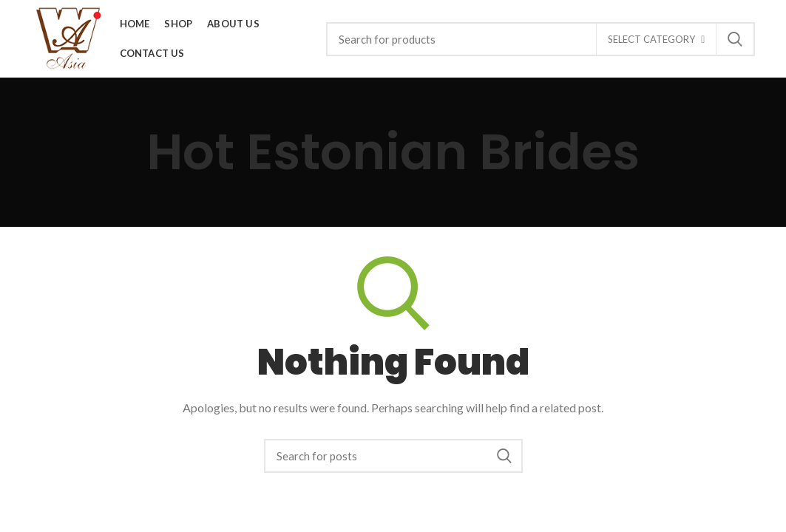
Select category (651, 39)
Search (735, 39)
